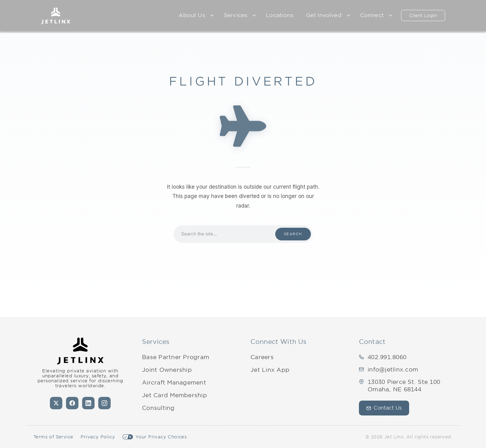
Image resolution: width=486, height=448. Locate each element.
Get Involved (324, 15)
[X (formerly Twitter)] (56, 403)
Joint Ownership (167, 370)
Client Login (423, 15)
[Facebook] (72, 403)
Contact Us (384, 408)
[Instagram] (104, 403)
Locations (280, 15)
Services (236, 15)
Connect (372, 15)
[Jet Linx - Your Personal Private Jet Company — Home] (80, 351)
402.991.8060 (387, 357)
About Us (192, 15)
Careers (262, 357)
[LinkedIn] (88, 403)
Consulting (158, 408)
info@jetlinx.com (393, 369)
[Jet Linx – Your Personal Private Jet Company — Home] (56, 15)
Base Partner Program (176, 357)
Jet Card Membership (175, 395)
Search (293, 234)
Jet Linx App (270, 370)
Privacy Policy (98, 437)
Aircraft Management (174, 382)
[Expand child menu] (212, 15)
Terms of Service (53, 437)
